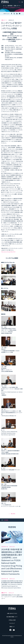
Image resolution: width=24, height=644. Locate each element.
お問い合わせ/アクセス (12, 613)
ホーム (5, 6)
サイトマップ (12, 623)
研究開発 (6, 520)
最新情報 (10, 6)
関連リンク (12, 627)
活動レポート (17, 6)
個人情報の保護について (12, 617)
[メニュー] (22, 2)
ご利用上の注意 (12, 620)
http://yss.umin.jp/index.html (8, 252)
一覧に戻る (12, 514)
